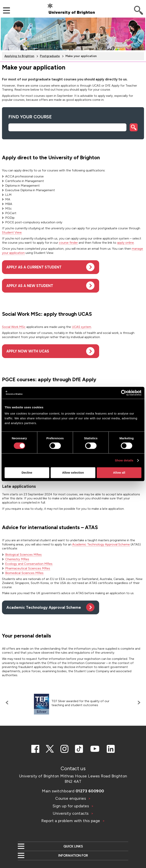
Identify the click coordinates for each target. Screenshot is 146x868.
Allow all (119, 473)
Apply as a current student (34, 267)
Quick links (73, 846)
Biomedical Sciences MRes (24, 573)
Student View (12, 232)
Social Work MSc (14, 327)
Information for (73, 855)
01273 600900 (90, 791)
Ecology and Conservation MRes (29, 564)
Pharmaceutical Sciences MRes (28, 568)
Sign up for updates (71, 806)
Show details (124, 460)
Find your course (30, 117)
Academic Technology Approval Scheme (101, 544)
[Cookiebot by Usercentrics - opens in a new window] (124, 393)
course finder (68, 243)
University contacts (71, 813)
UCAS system (81, 327)
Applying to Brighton (19, 56)
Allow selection (73, 473)
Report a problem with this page (71, 821)
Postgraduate (50, 56)
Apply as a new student (30, 286)
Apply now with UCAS (28, 351)
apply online (125, 243)
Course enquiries (71, 798)
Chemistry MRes (17, 559)
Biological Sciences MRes (23, 555)
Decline (27, 473)
